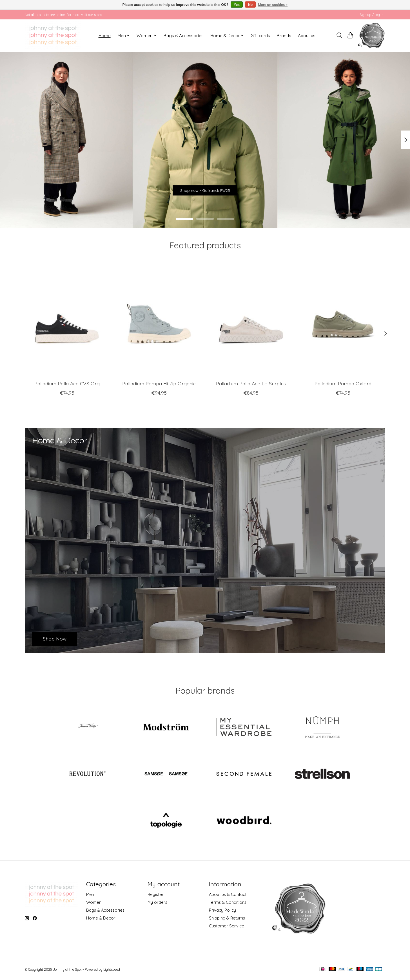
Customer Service (227, 926)
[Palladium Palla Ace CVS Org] (67, 320)
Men (90, 894)
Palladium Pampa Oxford (343, 383)
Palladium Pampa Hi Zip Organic (159, 383)
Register (156, 894)
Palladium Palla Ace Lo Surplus (251, 383)
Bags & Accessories (184, 36)
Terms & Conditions (228, 902)
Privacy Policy (222, 910)
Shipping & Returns (227, 918)
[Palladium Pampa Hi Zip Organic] (159, 320)
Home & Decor (101, 918)
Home (105, 36)
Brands (284, 36)
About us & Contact (228, 894)
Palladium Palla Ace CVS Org (67, 383)
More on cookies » (273, 5)
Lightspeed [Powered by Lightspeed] (112, 969)
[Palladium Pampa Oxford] (343, 320)
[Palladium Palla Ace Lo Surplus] (251, 320)
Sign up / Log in (372, 15)
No (250, 5)
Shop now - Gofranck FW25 (205, 187)
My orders (157, 902)
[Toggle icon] (339, 35)
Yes (237, 5)
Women (94, 902)
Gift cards (260, 36)
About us (307, 36)
